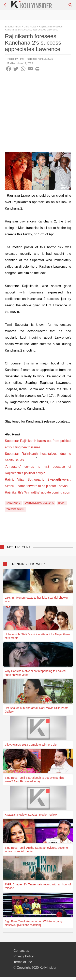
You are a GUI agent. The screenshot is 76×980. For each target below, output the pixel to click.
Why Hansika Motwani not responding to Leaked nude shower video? (35, 673)
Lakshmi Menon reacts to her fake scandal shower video (36, 599)
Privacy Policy (24, 956)
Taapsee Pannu (15, 509)
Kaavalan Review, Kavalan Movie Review (31, 815)
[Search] (70, 5)
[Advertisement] (38, 114)
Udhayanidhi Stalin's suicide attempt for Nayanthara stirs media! (37, 636)
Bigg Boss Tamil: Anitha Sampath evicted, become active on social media (36, 850)
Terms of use (23, 962)
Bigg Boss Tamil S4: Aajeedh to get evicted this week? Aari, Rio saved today (34, 780)
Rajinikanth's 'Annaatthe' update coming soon (37, 492)
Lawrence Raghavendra (39, 503)
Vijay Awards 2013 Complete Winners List (31, 745)
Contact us (21, 951)
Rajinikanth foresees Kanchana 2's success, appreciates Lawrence (34, 28)
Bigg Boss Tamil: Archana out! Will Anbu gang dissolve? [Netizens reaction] (33, 923)
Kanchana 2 (13, 503)
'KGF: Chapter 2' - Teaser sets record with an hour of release (38, 886)
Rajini (62, 503)
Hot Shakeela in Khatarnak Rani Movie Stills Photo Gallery (36, 710)
